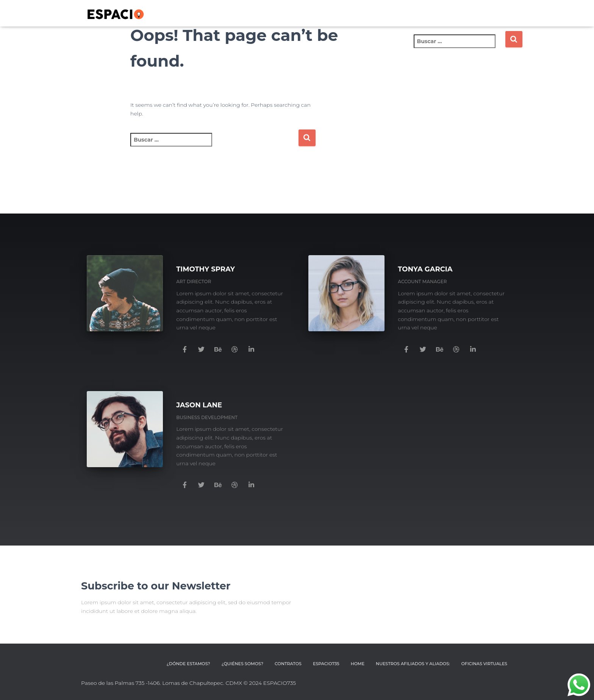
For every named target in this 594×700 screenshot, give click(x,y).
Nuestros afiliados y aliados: (414, 664)
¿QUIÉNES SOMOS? (245, 664)
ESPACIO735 (327, 664)
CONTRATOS (290, 664)
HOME (359, 664)
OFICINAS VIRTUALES (485, 664)
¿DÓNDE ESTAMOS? (191, 664)
